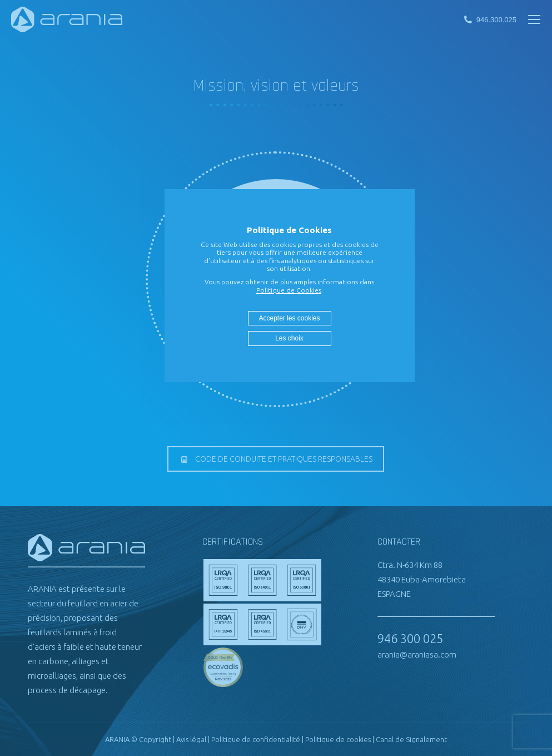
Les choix (289, 338)
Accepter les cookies (289, 318)
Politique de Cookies (289, 290)
